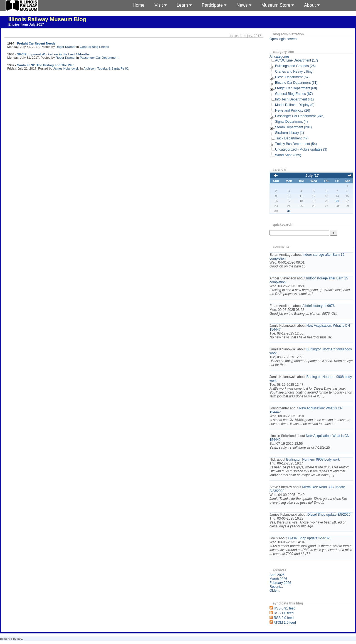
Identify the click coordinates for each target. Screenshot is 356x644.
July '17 (312, 175)
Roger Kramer (66, 47)
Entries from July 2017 (26, 24)
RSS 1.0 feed (284, 613)
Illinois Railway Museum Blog (47, 19)
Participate (214, 5)
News (244, 5)
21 (337, 201)
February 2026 (280, 583)
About (312, 5)
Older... (275, 591)
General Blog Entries (94, 47)
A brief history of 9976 (318, 306)
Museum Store (278, 5)
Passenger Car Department (99, 58)
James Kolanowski (66, 68)
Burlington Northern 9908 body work (313, 459)
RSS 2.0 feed (284, 618)
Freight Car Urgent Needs (36, 43)
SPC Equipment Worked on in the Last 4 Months (53, 54)
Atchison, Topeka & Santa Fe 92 (106, 68)
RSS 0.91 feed (285, 608)
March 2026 (278, 579)
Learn (184, 5)
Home (139, 5)
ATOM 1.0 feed (285, 623)
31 (289, 211)
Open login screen (283, 39)
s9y (20, 639)
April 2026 (277, 575)
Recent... (276, 587)
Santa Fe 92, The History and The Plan (46, 65)
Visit (160, 5)
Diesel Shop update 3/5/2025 (329, 515)
